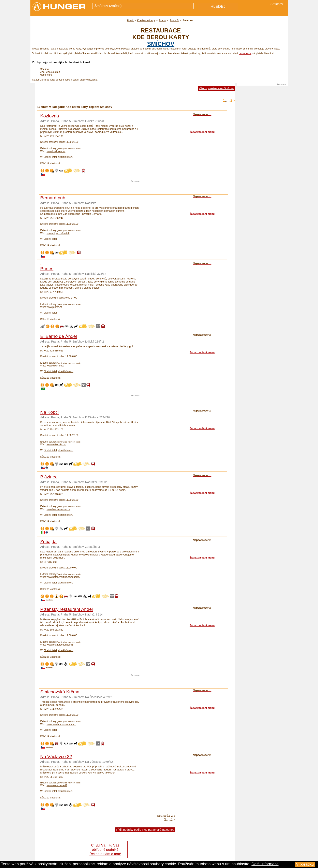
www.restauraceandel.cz (60, 645)
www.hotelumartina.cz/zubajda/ (63, 577)
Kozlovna (50, 116)
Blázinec (49, 477)
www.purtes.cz (54, 307)
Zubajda (49, 542)
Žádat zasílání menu (202, 132)
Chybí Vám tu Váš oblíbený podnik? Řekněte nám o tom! (105, 850)
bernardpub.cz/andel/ (58, 233)
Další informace (265, 864)
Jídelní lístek (51, 157)
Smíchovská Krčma (60, 692)
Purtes (47, 269)
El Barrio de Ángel (59, 336)
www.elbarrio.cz (55, 366)
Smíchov (161, 44)
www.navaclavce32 (57, 785)
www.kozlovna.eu (56, 151)
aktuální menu (66, 157)
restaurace (245, 53)
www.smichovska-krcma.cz (61, 724)
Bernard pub (53, 198)
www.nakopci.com (56, 445)
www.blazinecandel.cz (59, 509)
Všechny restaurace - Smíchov (216, 88)
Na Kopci (50, 412)
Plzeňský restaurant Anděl (67, 609)
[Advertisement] (135, 188)
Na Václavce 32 (56, 757)
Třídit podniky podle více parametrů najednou (145, 830)
